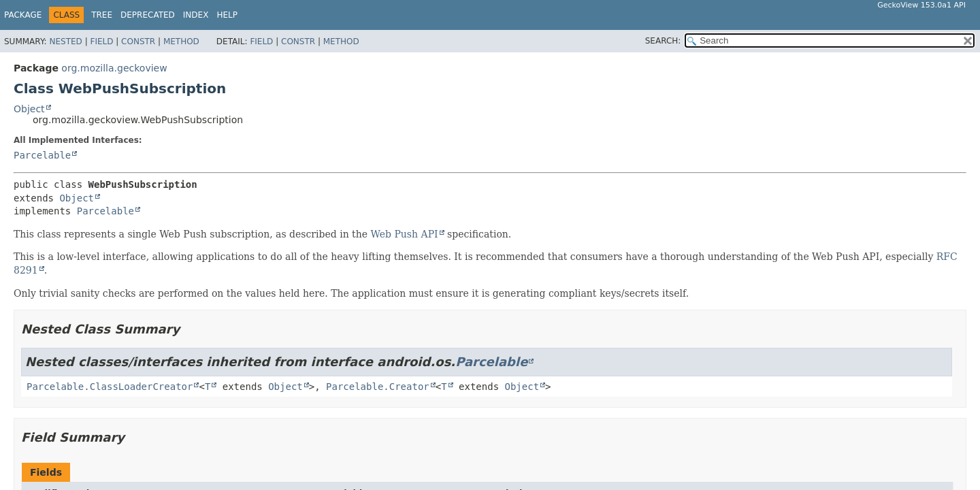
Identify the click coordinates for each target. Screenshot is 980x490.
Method (181, 42)
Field (101, 42)
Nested (65, 42)
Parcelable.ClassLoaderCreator (110, 387)
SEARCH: (663, 41)
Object (29, 109)
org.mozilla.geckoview (114, 68)
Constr (138, 42)
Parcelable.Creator (378, 387)
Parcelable (42, 155)
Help (227, 15)
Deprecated (148, 15)
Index (196, 15)
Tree (102, 15)
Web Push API (404, 234)
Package (23, 15)
